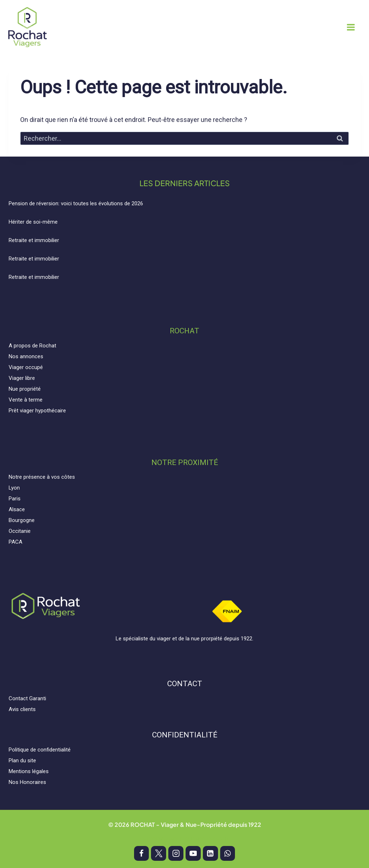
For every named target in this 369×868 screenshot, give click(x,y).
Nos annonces (26, 356)
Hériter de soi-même (33, 222)
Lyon (14, 488)
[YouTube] (193, 854)
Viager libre (22, 378)
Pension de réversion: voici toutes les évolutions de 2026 (76, 203)
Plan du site (22, 760)
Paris (15, 499)
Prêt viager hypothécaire (37, 411)
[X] (159, 854)
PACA (15, 542)
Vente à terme (26, 400)
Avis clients (22, 709)
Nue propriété (25, 389)
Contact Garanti (27, 698)
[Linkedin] (210, 854)
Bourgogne (22, 520)
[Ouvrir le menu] (356, 27)
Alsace (17, 509)
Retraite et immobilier (34, 240)
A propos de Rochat (32, 346)
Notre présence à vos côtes (42, 477)
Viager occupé (26, 367)
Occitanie (20, 531)
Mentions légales (29, 771)
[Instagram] (176, 854)
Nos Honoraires (27, 782)
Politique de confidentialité (40, 750)
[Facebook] (142, 854)
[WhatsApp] (228, 854)
